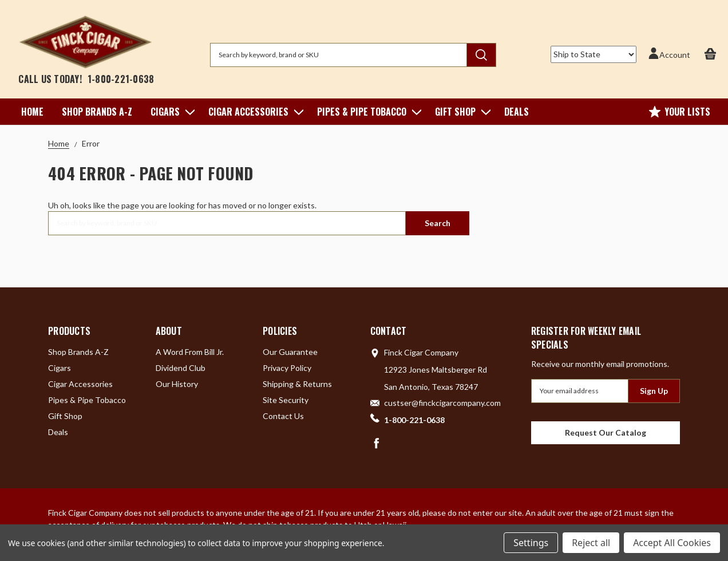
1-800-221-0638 (121, 79)
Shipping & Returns (297, 384)
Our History (177, 384)
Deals (517, 112)
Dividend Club (181, 368)
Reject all (591, 543)
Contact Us (283, 416)
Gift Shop (460, 112)
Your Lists (680, 112)
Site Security (286, 400)
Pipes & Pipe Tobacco (367, 112)
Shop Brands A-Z (97, 112)
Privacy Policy (287, 368)
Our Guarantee (290, 352)
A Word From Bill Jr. (190, 352)
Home (32, 112)
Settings (531, 543)
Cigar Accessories (254, 112)
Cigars (170, 112)
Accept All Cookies (672, 543)
